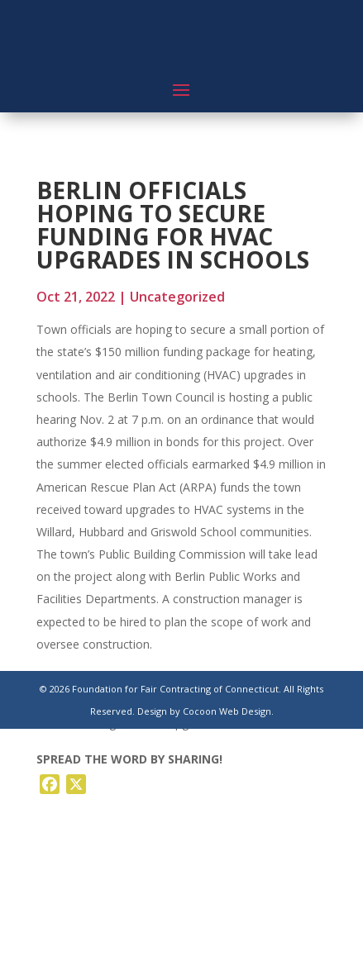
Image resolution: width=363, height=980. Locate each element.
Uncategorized (177, 297)
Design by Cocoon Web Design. (205, 711)
